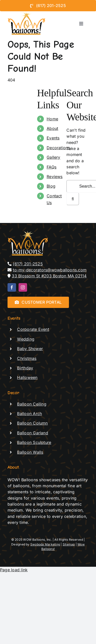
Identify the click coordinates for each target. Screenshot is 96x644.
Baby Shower (30, 349)
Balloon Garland (33, 433)
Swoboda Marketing (45, 544)
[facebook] (12, 287)
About (52, 128)
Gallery (54, 157)
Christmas (27, 358)
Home (52, 119)
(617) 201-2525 (28, 264)
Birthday (25, 368)
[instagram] (23, 287)
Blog (51, 186)
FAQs (52, 167)
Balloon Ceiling (32, 404)
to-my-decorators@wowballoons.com (50, 270)
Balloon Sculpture (34, 442)
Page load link (14, 570)
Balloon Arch (29, 414)
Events (53, 138)
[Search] (73, 199)
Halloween (27, 377)
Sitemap (69, 544)
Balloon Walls (30, 452)
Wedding (26, 339)
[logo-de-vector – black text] (27, 13)
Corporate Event (33, 329)
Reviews (55, 177)
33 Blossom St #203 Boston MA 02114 (49, 276)
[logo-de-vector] (28, 232)
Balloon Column (32, 423)
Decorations (58, 148)
